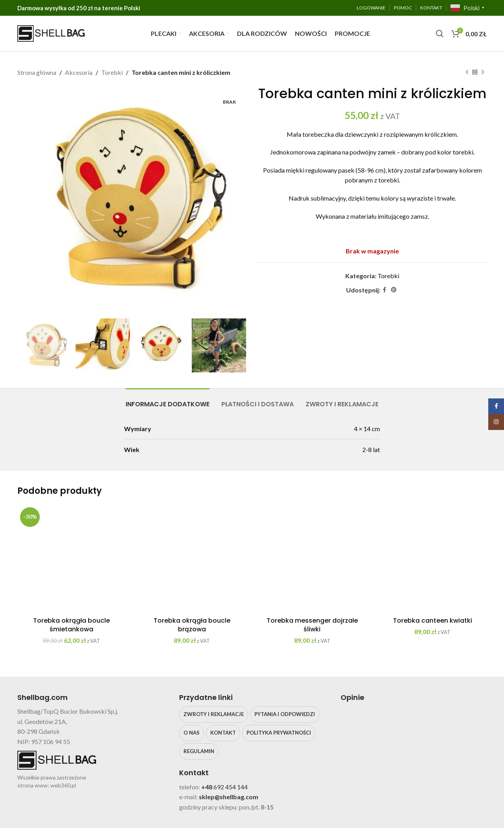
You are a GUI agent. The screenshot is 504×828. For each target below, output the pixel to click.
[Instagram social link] (496, 422)
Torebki (112, 72)
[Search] (440, 33)
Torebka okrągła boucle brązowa (192, 625)
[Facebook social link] (384, 290)
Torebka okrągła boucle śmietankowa (71, 625)
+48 (207, 787)
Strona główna (37, 72)
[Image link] (400, 721)
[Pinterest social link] (394, 290)
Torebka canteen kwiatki (433, 621)
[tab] (168, 400)
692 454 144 (231, 787)
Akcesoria (79, 72)
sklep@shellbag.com (229, 797)
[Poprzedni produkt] (467, 73)
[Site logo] (51, 33)
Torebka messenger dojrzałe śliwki (312, 625)
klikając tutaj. (375, 775)
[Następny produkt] (483, 73)
